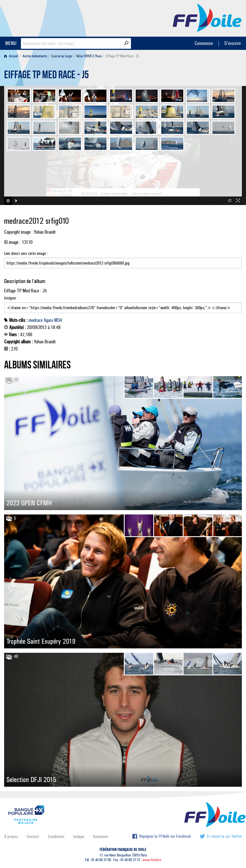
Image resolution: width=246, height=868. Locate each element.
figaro (48, 320)
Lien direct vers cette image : (123, 260)
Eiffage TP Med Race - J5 (47, 76)
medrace (36, 320)
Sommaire (101, 836)
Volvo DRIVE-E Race (89, 56)
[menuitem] (12, 56)
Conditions (56, 836)
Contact (33, 836)
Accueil (11, 56)
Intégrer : (123, 304)
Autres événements (35, 56)
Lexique (79, 836)
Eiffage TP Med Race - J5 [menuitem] (122, 56)
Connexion (204, 43)
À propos (11, 836)
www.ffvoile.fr (152, 860)
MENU (11, 43)
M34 (58, 320)
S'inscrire (233, 43)
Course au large (61, 56)
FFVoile (207, 17)
